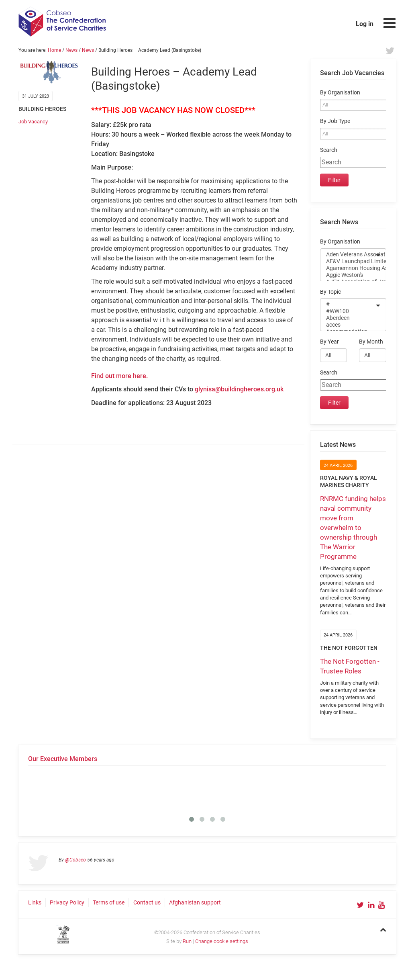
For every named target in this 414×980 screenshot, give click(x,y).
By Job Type (335, 121)
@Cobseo (75, 860)
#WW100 (348, 311)
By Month (371, 342)
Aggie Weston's (348, 275)
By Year (329, 342)
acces (348, 325)
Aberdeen (348, 318)
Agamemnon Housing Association (348, 268)
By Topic (330, 292)
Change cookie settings (222, 941)
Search (329, 150)
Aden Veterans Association (348, 255)
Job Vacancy (33, 122)
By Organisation (340, 93)
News (71, 50)
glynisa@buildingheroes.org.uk (239, 389)
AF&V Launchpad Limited (348, 261)
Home (54, 50)
